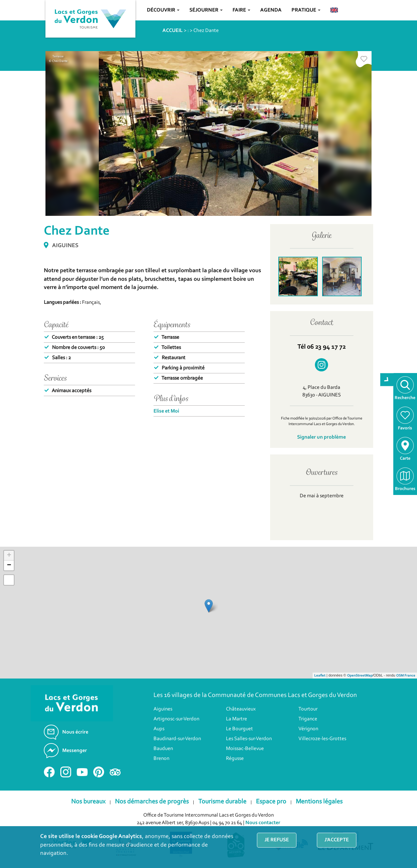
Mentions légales (319, 802)
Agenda (271, 10)
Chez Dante (206, 31)
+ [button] (9, 556)
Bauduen (163, 749)
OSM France (406, 676)
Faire (241, 10)
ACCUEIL (173, 31)
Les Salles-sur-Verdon (249, 739)
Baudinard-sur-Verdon (177, 739)
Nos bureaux (88, 802)
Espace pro (271, 802)
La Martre (236, 719)
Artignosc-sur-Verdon (176, 719)
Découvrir (163, 10)
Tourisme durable (222, 802)
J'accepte (337, 840)
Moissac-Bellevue (245, 749)
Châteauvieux (241, 709)
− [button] (9, 565)
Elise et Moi (166, 411)
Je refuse (277, 840)
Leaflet (320, 676)
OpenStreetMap (360, 676)
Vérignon (308, 729)
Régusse (235, 759)
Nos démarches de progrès (152, 802)
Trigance (308, 719)
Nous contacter (263, 823)
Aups (159, 729)
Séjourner (206, 10)
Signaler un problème (321, 437)
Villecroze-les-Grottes (322, 739)
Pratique (306, 10)
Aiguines (163, 709)
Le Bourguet (239, 729)
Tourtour (308, 709)
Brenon (161, 759)
